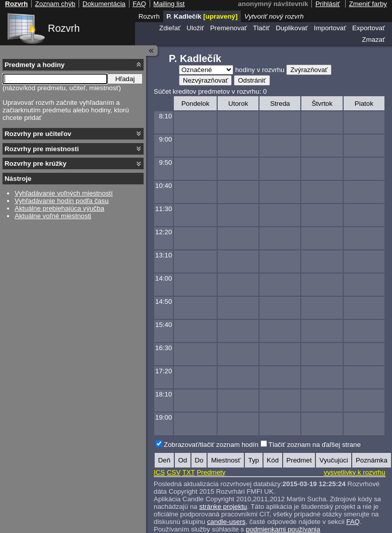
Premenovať (228, 28)
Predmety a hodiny (35, 65)
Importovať (330, 28)
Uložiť (195, 28)
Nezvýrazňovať (205, 80)
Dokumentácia (104, 4)
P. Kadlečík (202, 16)
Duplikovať (292, 28)
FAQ (353, 522)
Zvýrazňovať (309, 70)
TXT (189, 472)
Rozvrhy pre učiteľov (38, 134)
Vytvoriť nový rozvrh (274, 16)
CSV (174, 472)
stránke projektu (223, 507)
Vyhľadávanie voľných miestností (64, 193)
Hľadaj (125, 79)
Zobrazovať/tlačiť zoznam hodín (211, 445)
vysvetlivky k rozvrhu (354, 472)
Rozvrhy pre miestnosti (42, 149)
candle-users (226, 522)
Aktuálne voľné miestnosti (53, 216)
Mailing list (169, 4)
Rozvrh (64, 28)
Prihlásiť (328, 4)
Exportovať (369, 28)
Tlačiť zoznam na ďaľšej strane (315, 445)
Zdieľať (170, 28)
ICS (159, 472)
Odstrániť (252, 80)
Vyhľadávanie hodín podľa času (62, 201)
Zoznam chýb (55, 4)
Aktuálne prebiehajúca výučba (59, 208)
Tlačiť (261, 28)
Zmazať (373, 40)
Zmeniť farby (368, 4)
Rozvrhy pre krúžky (36, 163)
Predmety (211, 472)
